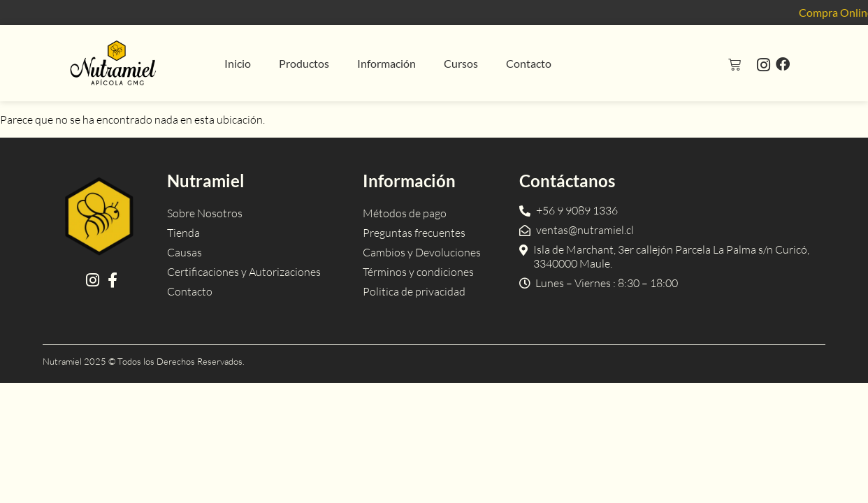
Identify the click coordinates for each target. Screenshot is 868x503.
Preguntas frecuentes (414, 233)
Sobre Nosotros (205, 213)
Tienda (183, 233)
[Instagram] (764, 64)
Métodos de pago (405, 213)
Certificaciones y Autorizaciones (244, 272)
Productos (304, 63)
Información (386, 63)
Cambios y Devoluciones (422, 252)
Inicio (238, 63)
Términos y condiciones (418, 272)
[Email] (577, 230)
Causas (185, 252)
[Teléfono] (569, 210)
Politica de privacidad (414, 291)
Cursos (461, 63)
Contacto (529, 63)
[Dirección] (669, 256)
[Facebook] (783, 63)
